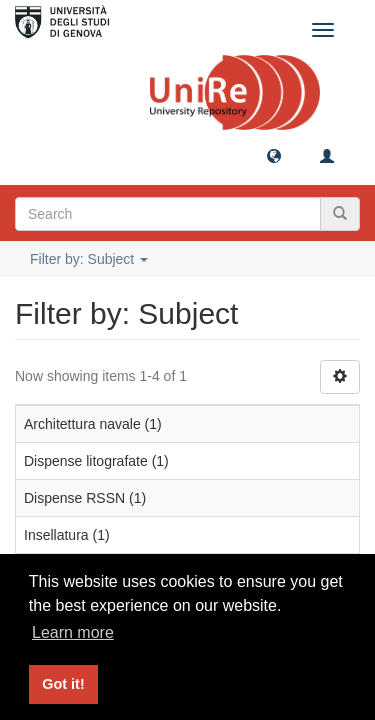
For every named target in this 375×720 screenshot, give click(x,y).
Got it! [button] (63, 684)
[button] (274, 155)
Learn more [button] (73, 632)
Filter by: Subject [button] (89, 259)
